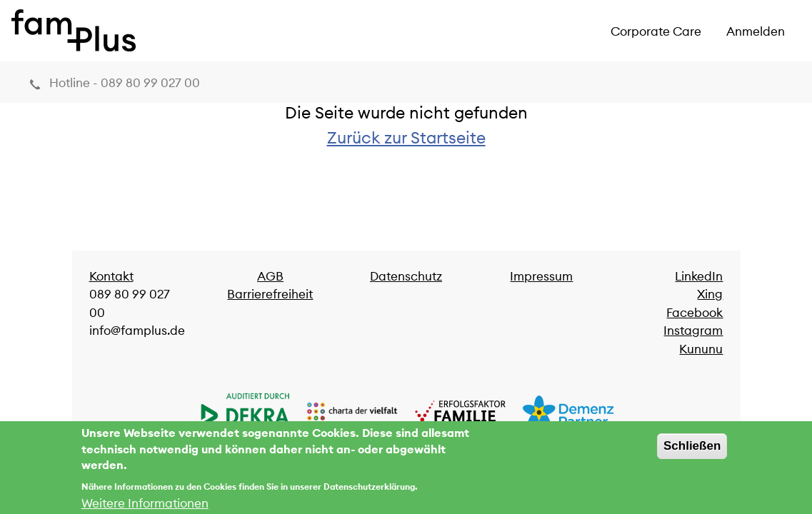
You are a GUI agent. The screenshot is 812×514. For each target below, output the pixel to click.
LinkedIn (699, 276)
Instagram (693, 331)
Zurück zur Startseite (406, 137)
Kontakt (111, 276)
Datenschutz (406, 276)
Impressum (541, 276)
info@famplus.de (137, 331)
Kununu (701, 349)
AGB (270, 276)
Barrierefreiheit (270, 294)
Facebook (695, 313)
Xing (710, 294)
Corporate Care (656, 31)
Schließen (692, 451)
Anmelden (756, 31)
